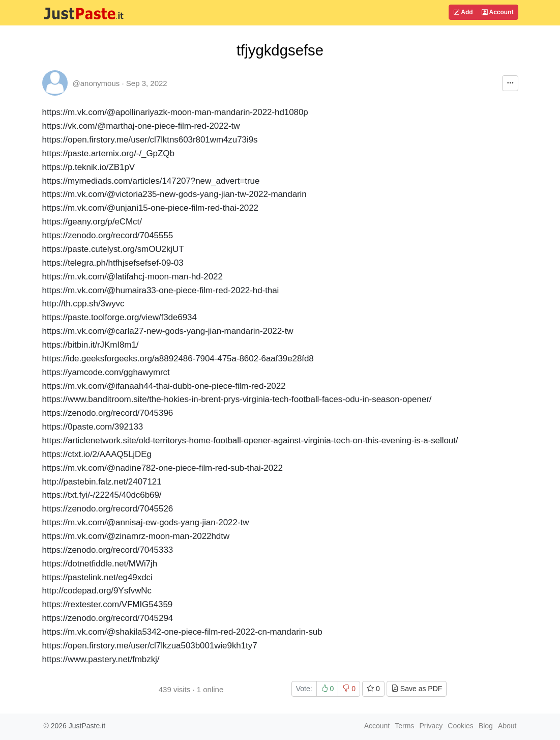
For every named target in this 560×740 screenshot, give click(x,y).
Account (498, 12)
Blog (486, 726)
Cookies (461, 726)
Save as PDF (417, 689)
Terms (404, 726)
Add (463, 12)
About (507, 726)
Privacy (431, 726)
